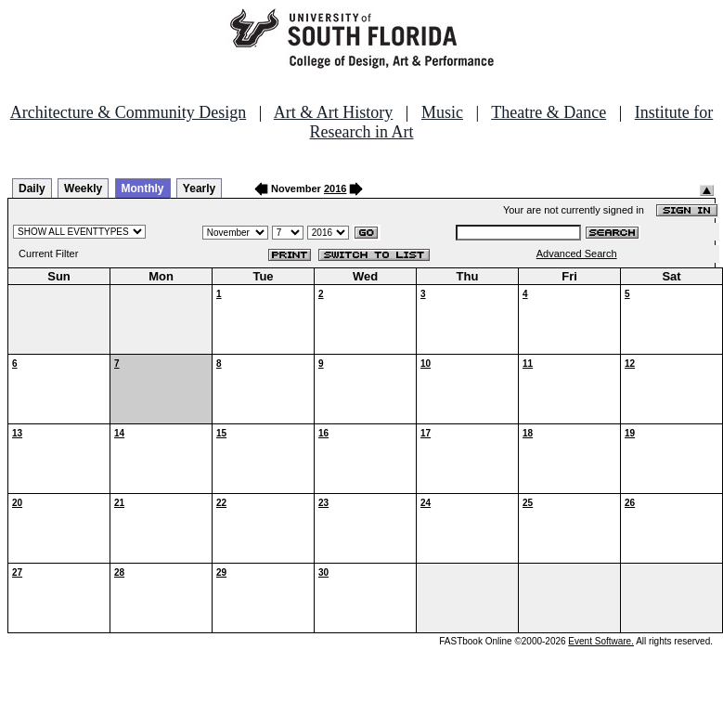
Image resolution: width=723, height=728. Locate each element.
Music (442, 112)
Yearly (199, 188)
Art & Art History (334, 112)
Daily (32, 188)
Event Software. (601, 641)
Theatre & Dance (549, 112)
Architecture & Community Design (128, 112)
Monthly (143, 188)
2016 (335, 188)
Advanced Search (577, 253)
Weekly (83, 188)
